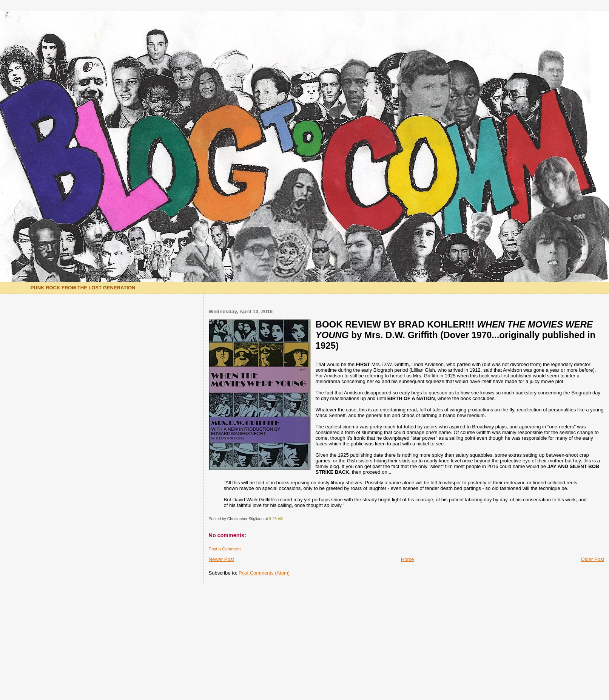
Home (408, 559)
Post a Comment (225, 549)
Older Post (593, 559)
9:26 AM (276, 519)
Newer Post (221, 559)
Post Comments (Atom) (264, 573)
